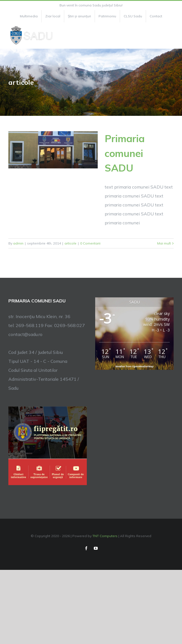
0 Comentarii (90, 243)
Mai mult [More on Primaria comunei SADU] (164, 243)
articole (70, 243)
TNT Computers (105, 536)
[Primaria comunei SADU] (53, 150)
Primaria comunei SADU (125, 153)
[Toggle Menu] (170, 36)
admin (18, 243)
